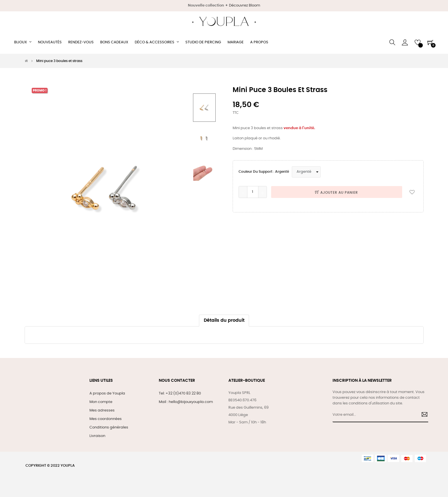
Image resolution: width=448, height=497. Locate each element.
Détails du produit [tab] (224, 320)
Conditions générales (109, 427)
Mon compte (101, 402)
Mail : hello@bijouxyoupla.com (186, 402)
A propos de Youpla (107, 393)
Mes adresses (102, 410)
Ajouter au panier (336, 193)
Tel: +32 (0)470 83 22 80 (180, 393)
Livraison (97, 436)
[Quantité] (253, 192)
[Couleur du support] (306, 172)
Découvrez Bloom (245, 6)
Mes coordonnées (106, 419)
